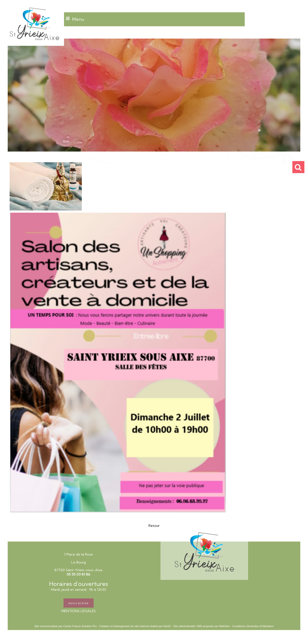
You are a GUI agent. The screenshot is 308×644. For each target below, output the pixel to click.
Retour (154, 526)
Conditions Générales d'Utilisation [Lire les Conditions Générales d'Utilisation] (253, 626)
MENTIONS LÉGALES (79, 611)
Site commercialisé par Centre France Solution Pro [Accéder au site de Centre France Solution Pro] (66, 626)
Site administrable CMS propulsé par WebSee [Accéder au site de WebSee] (202, 626)
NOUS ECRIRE (79, 603)
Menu (78, 19)
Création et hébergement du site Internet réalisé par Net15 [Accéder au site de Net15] (135, 626)
